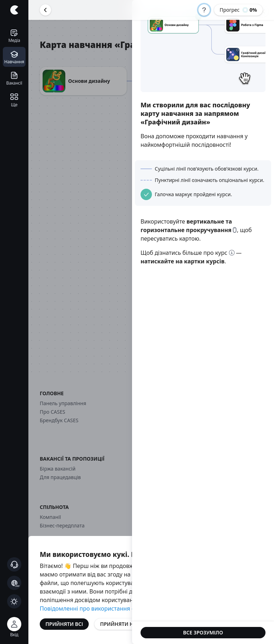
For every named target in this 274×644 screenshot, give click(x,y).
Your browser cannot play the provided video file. (203, 50)
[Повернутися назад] (45, 10)
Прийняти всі (64, 624)
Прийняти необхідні (128, 624)
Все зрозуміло (203, 632)
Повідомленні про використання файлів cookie (105, 608)
